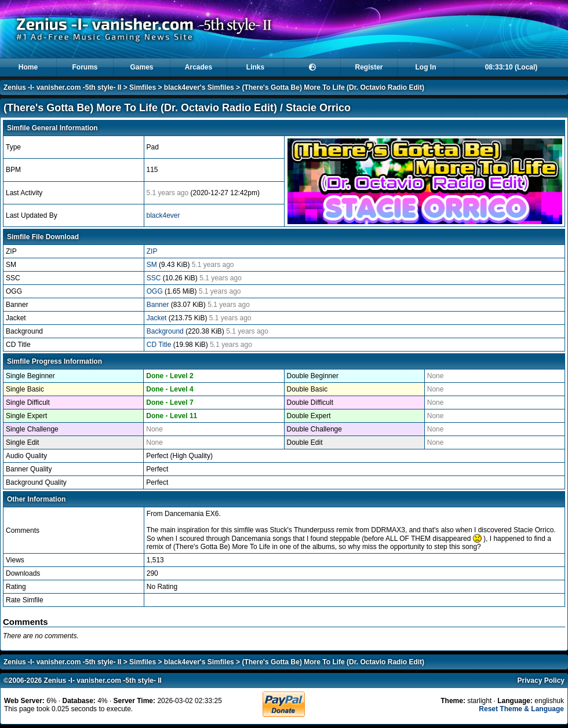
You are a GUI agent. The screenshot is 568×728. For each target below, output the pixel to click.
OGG (156, 291)
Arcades (199, 67)
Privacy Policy (541, 681)
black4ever (163, 215)
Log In (426, 67)
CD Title (160, 345)
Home (28, 67)
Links (255, 67)
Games (141, 67)
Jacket (158, 318)
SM (153, 265)
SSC (155, 278)
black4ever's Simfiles (199, 87)
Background (166, 331)
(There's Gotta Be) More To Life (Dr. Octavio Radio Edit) (333, 87)
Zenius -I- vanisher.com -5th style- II (62, 87)
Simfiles (143, 87)
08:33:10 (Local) (511, 67)
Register (369, 67)
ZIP (152, 251)
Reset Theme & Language (521, 709)
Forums (85, 67)
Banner (159, 305)
